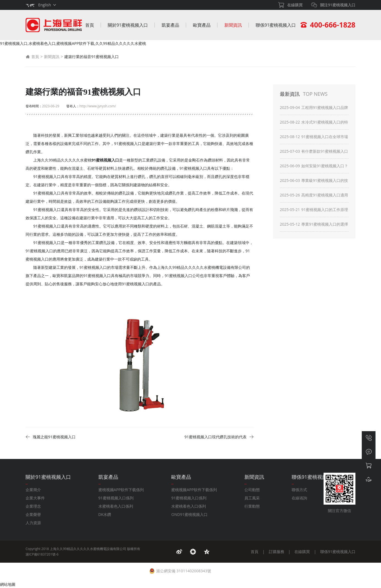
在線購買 (302, 552)
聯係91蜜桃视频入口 (276, 25)
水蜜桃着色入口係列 (116, 506)
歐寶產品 (202, 25)
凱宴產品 (170, 25)
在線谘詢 (299, 498)
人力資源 (33, 523)
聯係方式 (299, 490)
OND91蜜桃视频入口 (189, 514)
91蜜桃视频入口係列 (116, 498)
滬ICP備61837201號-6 (42, 554)
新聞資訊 (233, 25)
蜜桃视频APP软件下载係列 (121, 490)
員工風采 (252, 498)
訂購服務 (277, 552)
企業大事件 (35, 498)
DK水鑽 (105, 514)
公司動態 (252, 490)
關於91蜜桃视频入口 (128, 25)
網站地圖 (8, 584)
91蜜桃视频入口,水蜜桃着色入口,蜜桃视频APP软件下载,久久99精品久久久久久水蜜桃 (73, 43)
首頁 (90, 25)
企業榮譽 (33, 514)
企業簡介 (33, 490)
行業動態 (252, 506)
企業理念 (33, 506)
